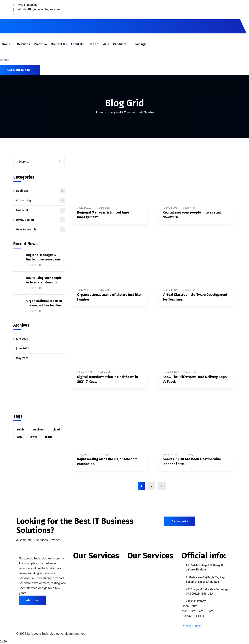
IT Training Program (142, 572)
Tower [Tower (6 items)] (33, 437)
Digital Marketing (86, 591)
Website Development (89, 565)
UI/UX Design (40, 220)
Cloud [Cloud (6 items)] (56, 430)
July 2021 (22, 339)
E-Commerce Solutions (144, 593)
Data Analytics (138, 579)
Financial (40, 210)
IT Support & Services (143, 586)
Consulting (40, 201)
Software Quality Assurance (148, 600)
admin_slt (104, 208)
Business (40, 191)
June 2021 (22, 348)
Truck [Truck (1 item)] (48, 437)
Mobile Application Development (97, 572)
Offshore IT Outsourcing (145, 565)
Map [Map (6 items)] (19, 437)
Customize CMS (85, 605)
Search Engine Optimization (93, 598)
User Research (40, 230)
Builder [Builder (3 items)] (21, 430)
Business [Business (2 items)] (39, 430)
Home (99, 112)
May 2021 (22, 358)
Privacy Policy (191, 626)
